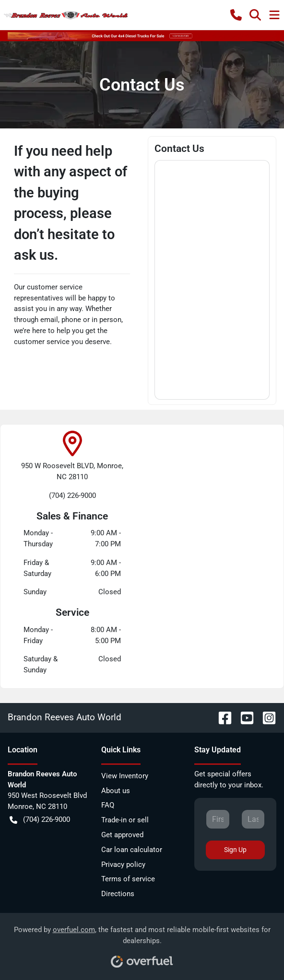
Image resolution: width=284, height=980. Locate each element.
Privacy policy (123, 865)
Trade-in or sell (125, 820)
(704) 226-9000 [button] (40, 820)
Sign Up (235, 850)
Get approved (122, 835)
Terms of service (128, 879)
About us (116, 791)
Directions (118, 894)
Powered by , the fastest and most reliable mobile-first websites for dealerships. (142, 943)
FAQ (108, 805)
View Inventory (125, 776)
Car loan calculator (132, 850)
